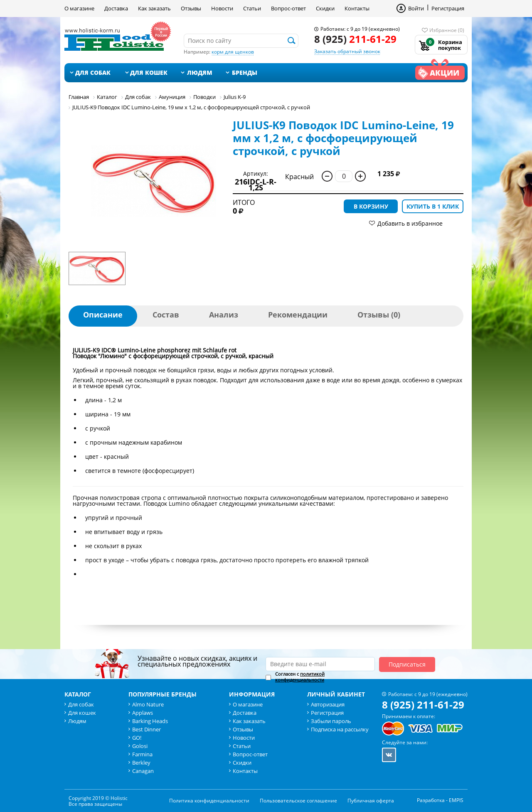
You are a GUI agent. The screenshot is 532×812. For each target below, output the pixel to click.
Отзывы (191, 8)
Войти (416, 8)
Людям (200, 73)
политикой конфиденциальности (300, 677)
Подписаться (407, 664)
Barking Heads (150, 721)
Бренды (245, 73)
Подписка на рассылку (340, 729)
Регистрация (448, 8)
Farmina (142, 754)
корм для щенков (233, 52)
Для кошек (149, 73)
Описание (103, 315)
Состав (166, 315)
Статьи (252, 8)
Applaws (143, 713)
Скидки (325, 8)
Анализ (224, 315)
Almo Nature (148, 704)
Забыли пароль (331, 721)
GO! (137, 738)
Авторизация (328, 704)
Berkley (141, 763)
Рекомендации (298, 315)
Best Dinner (147, 729)
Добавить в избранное (410, 223)
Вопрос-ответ (288, 8)
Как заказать (154, 8)
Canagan (143, 771)
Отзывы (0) (379, 315)
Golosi (140, 746)
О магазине (79, 8)
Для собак (93, 73)
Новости (222, 8)
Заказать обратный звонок (347, 51)
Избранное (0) (447, 30)
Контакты (357, 8)
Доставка (116, 8)
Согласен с (300, 677)
